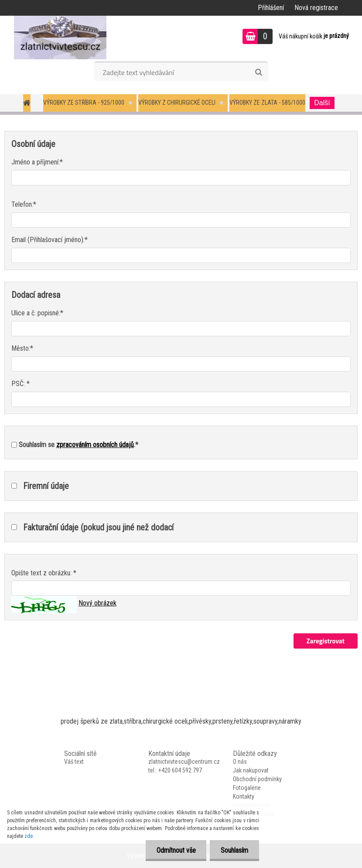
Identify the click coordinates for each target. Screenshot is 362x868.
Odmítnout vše (176, 850)
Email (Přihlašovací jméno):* (50, 240)
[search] (258, 72)
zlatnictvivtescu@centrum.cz (184, 762)
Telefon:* (24, 204)
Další (322, 103)
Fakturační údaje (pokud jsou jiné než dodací (98, 527)
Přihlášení (271, 8)
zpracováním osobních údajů (95, 445)
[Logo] (60, 38)
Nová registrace (316, 8)
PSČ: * (20, 384)
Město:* (22, 348)
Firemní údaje (46, 486)
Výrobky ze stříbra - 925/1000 (84, 103)
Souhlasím (234, 850)
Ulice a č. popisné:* (37, 313)
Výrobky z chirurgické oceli (177, 103)
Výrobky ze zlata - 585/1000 (267, 103)
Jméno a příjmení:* (37, 162)
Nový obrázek (97, 603)
